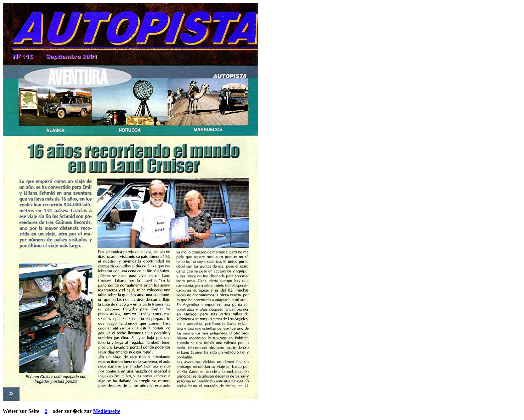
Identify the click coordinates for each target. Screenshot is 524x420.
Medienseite (107, 411)
